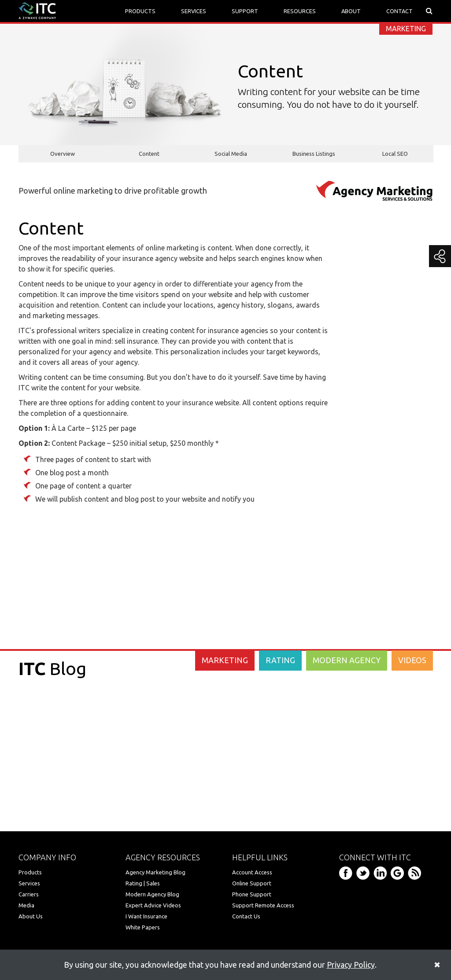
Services (29, 883)
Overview (63, 154)
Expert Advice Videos (153, 905)
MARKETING (225, 660)
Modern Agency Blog (152, 894)
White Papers (143, 927)
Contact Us (246, 916)
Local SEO (395, 154)
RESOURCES (300, 11)
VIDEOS (412, 660)
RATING (280, 660)
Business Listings (314, 154)
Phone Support (252, 894)
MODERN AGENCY (347, 660)
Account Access (252, 872)
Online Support (252, 883)
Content (149, 154)
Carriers (29, 894)
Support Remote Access (263, 905)
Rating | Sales (143, 883)
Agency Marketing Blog (155, 872)
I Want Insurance (146, 916)
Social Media (231, 154)
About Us (31, 916)
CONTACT (399, 11)
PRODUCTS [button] (140, 11)
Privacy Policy (351, 965)
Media (26, 905)
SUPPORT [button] (245, 11)
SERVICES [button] (194, 11)
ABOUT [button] (351, 11)
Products (30, 872)
